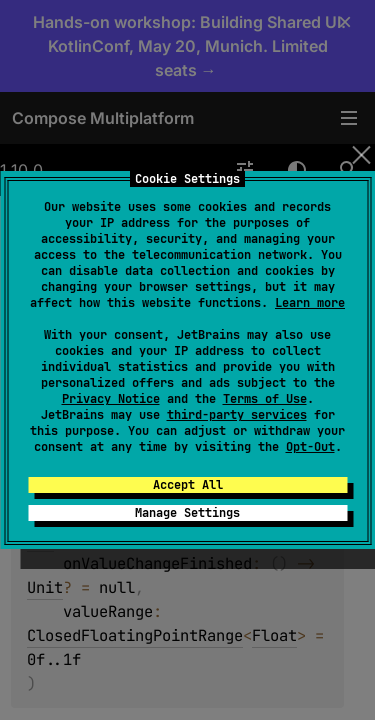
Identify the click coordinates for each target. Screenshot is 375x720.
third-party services (237, 415)
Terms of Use (265, 399)
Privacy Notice (111, 399)
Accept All (188, 485)
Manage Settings (187, 513)
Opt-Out (310, 447)
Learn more (310, 303)
